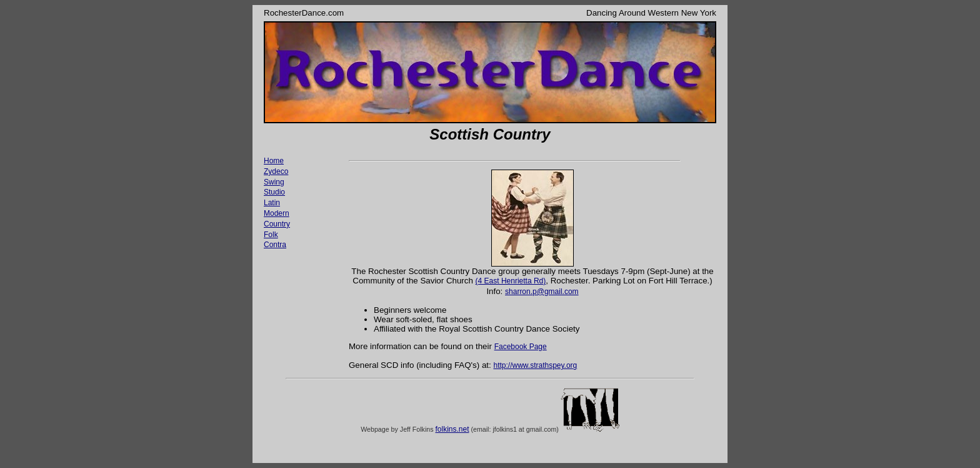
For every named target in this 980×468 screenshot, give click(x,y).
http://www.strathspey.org (535, 365)
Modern (277, 213)
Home (274, 161)
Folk (271, 235)
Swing (274, 182)
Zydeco (276, 171)
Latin (272, 203)
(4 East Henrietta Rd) (511, 281)
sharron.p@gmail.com (542, 292)
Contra (275, 245)
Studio (274, 192)
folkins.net (452, 429)
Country (277, 224)
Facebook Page (521, 347)
